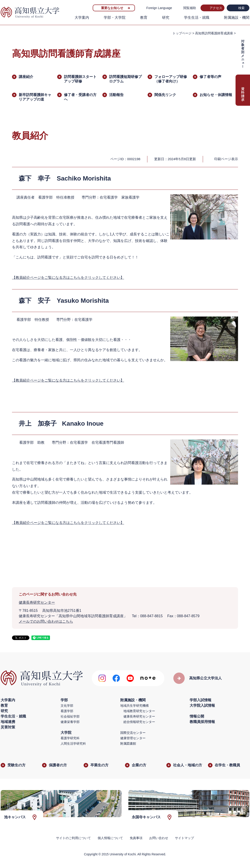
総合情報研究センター (139, 722)
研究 (166, 18)
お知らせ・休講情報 (216, 95)
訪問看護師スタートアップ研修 (80, 79)
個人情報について (110, 838)
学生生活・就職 (197, 18)
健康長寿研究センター (37, 602)
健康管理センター (133, 738)
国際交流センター (133, 733)
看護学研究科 (70, 738)
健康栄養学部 (70, 722)
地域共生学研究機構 (134, 706)
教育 (144, 18)
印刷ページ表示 (226, 159)
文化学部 (67, 706)
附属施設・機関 (237, 18)
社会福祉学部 (70, 716)
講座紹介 (26, 77)
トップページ (182, 33)
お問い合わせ (159, 838)
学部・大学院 (115, 18)
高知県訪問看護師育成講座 (214, 33)
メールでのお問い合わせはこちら (46, 621)
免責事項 (136, 838)
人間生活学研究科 (73, 744)
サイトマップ (184, 838)
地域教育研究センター (139, 711)
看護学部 (67, 711)
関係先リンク (165, 95)
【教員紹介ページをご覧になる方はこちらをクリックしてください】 (68, 278)
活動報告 (116, 95)
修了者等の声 (210, 77)
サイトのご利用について (73, 838)
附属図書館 (128, 744)
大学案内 (82, 18)
